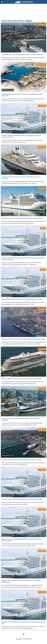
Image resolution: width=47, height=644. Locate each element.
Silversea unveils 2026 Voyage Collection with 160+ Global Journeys (22, 218)
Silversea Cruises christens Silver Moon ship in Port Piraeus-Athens (22, 499)
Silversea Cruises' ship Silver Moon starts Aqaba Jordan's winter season (23, 339)
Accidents (43, 228)
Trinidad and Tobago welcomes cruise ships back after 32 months (22, 460)
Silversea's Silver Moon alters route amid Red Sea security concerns (22, 299)
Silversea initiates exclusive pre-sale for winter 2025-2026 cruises (22, 379)
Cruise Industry (42, 25)
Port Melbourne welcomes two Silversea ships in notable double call (22, 55)
